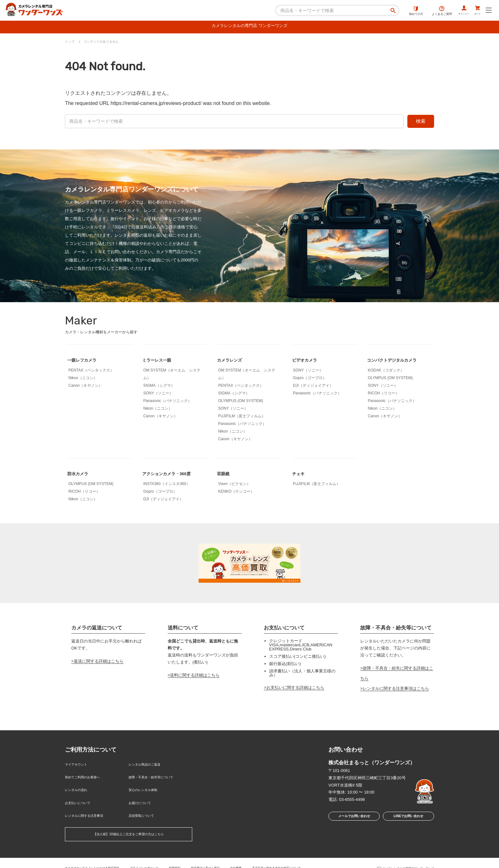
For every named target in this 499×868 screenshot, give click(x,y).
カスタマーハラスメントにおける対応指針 (98, 857)
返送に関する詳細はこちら (99, 663)
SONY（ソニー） (158, 395)
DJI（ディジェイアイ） (313, 387)
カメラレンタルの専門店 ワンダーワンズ (250, 27)
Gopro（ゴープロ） (310, 379)
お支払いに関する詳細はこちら (295, 689)
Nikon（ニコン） (83, 379)
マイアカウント (79, 765)
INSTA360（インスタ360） (167, 485)
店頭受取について (145, 806)
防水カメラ (80, 475)
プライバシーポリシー (159, 857)
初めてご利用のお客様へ (88, 776)
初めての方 (403, 11)
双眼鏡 (225, 475)
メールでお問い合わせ (352, 819)
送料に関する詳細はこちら (195, 677)
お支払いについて (81, 796)
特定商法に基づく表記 (229, 857)
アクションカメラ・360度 (172, 475)
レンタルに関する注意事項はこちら (396, 690)
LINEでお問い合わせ (408, 819)
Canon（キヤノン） (85, 387)
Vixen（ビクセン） (234, 485)
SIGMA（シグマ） (159, 387)
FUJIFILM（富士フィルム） (242, 418)
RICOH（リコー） (384, 395)
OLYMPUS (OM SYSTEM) (240, 402)
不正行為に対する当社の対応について (312, 857)
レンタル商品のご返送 (149, 765)
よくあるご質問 (429, 11)
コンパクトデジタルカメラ (397, 361)
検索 (421, 123)
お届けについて (143, 796)
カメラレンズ (232, 361)
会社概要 (264, 857)
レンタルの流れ (79, 786)
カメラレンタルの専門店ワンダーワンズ (403, 858)
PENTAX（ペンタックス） (91, 372)
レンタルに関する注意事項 (90, 806)
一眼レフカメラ (85, 361)
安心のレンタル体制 (147, 786)
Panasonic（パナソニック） (167, 402)
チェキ (300, 475)
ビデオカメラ (307, 361)
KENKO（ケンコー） (236, 493)
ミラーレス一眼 (160, 361)
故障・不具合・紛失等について (158, 776)
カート (475, 11)
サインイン (455, 11)
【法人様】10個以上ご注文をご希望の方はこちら (128, 824)
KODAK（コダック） (386, 372)
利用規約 (194, 857)
